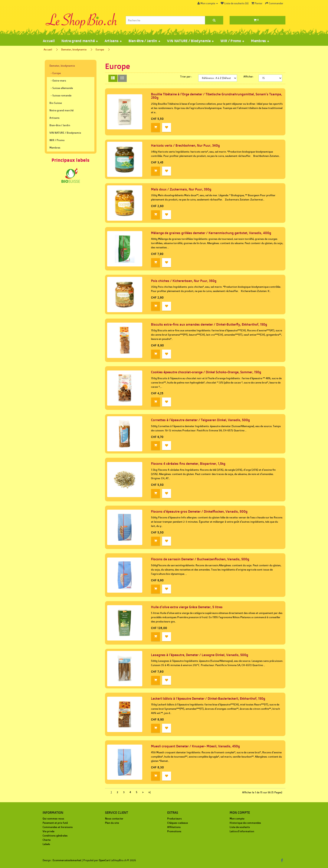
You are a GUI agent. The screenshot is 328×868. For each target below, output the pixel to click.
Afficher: (248, 77)
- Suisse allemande (61, 88)
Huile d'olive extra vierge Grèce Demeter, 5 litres (187, 607)
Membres (55, 148)
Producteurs (174, 819)
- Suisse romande (60, 95)
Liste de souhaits (240, 827)
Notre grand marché (61, 110)
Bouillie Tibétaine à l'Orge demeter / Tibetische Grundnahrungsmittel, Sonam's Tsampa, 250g (217, 96)
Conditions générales (55, 836)
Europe (100, 49)
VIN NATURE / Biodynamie (65, 133)
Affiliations (174, 827)
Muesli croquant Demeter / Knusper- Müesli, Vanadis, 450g (195, 746)
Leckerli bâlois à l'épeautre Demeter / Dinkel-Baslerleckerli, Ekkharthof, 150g (208, 699)
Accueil (49, 41)
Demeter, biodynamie (74, 49)
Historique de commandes (245, 823)
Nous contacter (114, 819)
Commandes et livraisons (58, 827)
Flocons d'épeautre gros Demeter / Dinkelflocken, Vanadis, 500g (199, 511)
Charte (47, 840)
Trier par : (186, 77)
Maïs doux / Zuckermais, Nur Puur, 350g (181, 189)
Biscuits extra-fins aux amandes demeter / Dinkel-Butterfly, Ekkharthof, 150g (209, 324)
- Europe (55, 73)
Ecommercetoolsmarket (67, 860)
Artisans (54, 118)
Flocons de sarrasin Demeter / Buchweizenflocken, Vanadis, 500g (200, 559)
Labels (46, 844)
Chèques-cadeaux (178, 823)
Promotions (174, 831)
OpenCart (104, 860)
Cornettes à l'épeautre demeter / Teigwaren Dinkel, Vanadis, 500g (200, 420)
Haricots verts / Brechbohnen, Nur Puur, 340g (185, 145)
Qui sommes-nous (53, 819)
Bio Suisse (56, 103)
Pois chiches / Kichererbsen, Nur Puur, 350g (184, 281)
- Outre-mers (58, 81)
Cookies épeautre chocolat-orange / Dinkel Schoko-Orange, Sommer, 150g (206, 372)
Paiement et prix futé (55, 823)
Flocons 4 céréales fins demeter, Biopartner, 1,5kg (188, 464)
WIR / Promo (57, 140)
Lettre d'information (242, 831)
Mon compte (237, 819)
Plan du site (112, 823)
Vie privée (48, 831)
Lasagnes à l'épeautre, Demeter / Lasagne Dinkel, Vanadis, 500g (200, 655)
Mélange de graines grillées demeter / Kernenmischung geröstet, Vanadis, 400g (211, 233)
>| (150, 792)
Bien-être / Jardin (60, 125)
